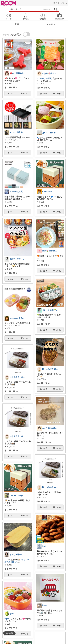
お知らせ (42, 17)
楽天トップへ (60, 3)
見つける (25, 17)
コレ (12, 93)
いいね (26, 93)
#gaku (7, 619)
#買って (14, 562)
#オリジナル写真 (44, 79)
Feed (8, 17)
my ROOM (59, 17)
